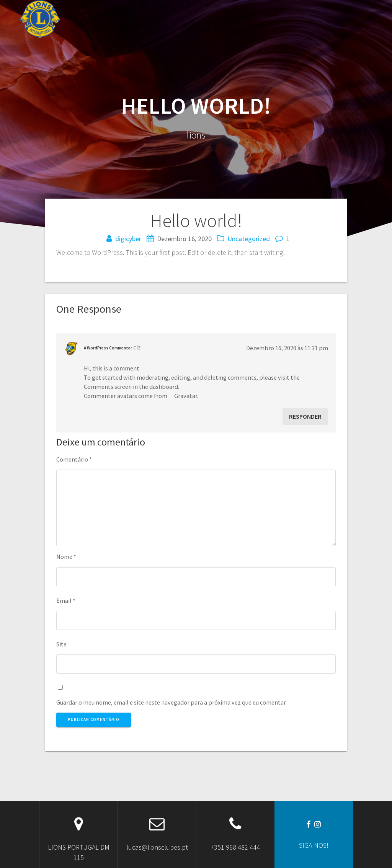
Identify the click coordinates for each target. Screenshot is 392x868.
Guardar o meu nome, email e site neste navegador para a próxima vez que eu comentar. (171, 702)
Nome (66, 556)
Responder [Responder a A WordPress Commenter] (305, 416)
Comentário (74, 459)
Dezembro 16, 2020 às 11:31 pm (287, 348)
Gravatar (186, 396)
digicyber (128, 239)
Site (61, 644)
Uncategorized (249, 239)
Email (66, 600)
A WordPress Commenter (108, 348)
